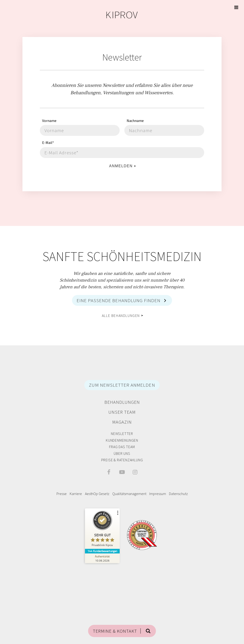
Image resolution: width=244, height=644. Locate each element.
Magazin (122, 422)
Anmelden (121, 166)
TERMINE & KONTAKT (115, 631)
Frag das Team (122, 447)
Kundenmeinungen (122, 440)
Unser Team (122, 412)
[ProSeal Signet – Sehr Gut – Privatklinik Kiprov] (102, 529)
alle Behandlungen (121, 316)
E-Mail (48, 143)
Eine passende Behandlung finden (119, 300)
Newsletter (122, 434)
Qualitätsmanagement (129, 494)
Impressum (158, 494)
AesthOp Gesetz (97, 494)
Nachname (135, 121)
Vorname (49, 121)
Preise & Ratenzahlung (122, 460)
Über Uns (122, 453)
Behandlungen (122, 402)
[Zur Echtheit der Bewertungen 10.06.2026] (102, 558)
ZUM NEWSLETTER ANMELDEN (122, 385)
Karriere (76, 494)
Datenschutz (178, 494)
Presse (62, 494)
